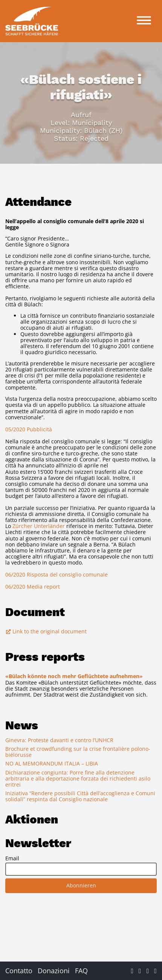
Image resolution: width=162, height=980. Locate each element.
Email (12, 858)
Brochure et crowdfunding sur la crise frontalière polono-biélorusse (78, 752)
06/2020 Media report (33, 587)
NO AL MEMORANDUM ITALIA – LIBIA (52, 763)
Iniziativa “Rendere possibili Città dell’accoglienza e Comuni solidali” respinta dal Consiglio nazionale (80, 796)
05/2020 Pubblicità (29, 429)
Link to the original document (46, 631)
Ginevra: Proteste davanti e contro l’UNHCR (59, 740)
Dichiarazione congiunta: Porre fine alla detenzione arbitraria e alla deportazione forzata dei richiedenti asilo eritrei (78, 778)
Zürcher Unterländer (39, 526)
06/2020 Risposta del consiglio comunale (57, 574)
